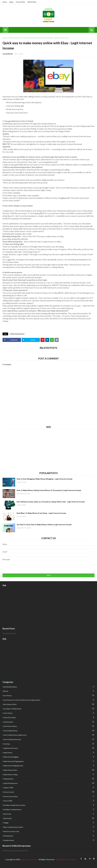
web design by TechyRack (66, 859)
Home (5, 2)
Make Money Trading (49, 774)
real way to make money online (49, 805)
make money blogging (49, 757)
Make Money (49, 752)
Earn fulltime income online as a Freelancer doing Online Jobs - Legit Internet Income (51, 502)
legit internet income (49, 748)
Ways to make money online (49, 827)
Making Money (49, 779)
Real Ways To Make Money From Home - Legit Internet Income (41, 513)
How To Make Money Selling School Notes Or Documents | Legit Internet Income (49, 490)
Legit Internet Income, (29, 859)
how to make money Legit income (49, 735)
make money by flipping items (49, 761)
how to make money (49, 731)
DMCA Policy (32, 2)
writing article (49, 836)
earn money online (49, 704)
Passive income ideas (49, 796)
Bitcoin (49, 691)
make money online (49, 770)
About (11, 2)
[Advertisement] (48, 449)
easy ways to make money (49, 709)
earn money (49, 695)
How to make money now (49, 739)
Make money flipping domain (49, 766)
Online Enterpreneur (15, 38)
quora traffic (49, 801)
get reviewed (49, 722)
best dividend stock (49, 687)
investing (49, 744)
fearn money (49, 713)
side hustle (49, 814)
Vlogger (49, 823)
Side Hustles (49, 818)
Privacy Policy (21, 2)
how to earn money (49, 726)
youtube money (49, 840)
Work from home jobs (49, 831)
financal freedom (49, 717)
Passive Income (49, 792)
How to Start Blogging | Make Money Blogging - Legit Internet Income (45, 479)
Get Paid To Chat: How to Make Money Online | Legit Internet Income (44, 525)
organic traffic (49, 787)
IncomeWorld (8, 54)
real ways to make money (49, 809)
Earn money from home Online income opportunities (49, 700)
